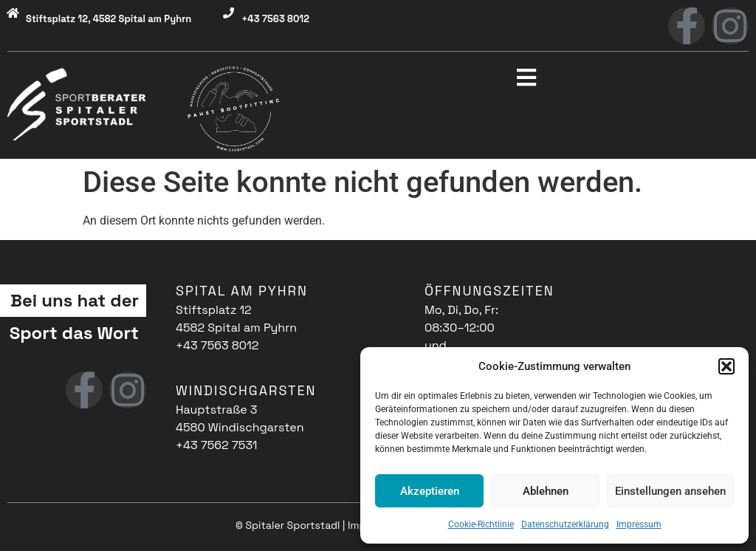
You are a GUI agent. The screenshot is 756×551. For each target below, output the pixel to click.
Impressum (639, 524)
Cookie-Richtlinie (481, 524)
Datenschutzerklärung (565, 524)
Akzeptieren (430, 491)
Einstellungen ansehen (670, 491)
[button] (726, 366)
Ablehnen (546, 491)
